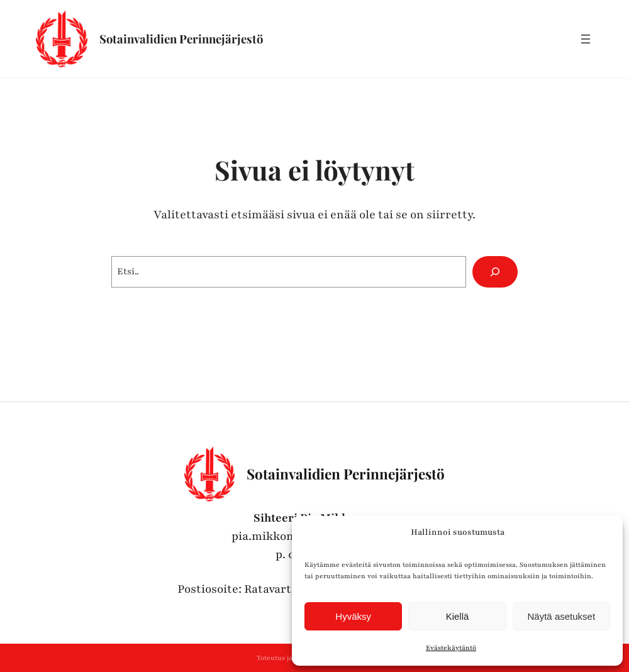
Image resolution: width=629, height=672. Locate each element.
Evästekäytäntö (451, 648)
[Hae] (495, 272)
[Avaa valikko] (586, 39)
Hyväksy (353, 616)
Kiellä (458, 616)
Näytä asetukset (562, 616)
